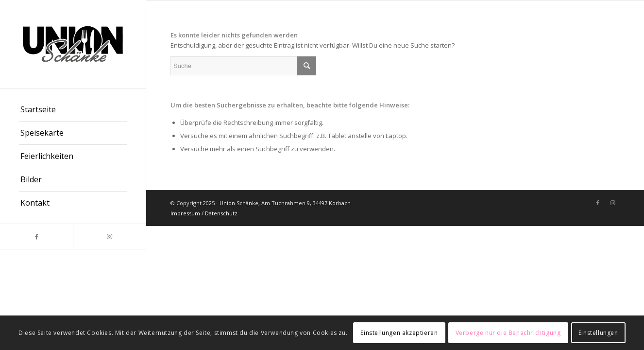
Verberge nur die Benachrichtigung (508, 333)
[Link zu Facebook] (36, 236)
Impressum (185, 213)
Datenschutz (221, 213)
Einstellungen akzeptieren (399, 333)
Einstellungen (598, 333)
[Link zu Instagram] (109, 236)
